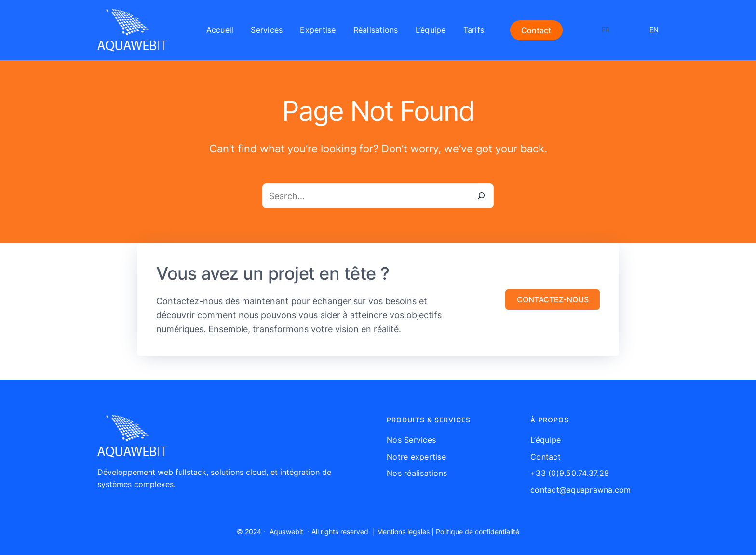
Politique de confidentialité (478, 532)
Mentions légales (403, 532)
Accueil (220, 30)
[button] (553, 299)
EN (654, 30)
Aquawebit (286, 532)
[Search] (481, 196)
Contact (536, 30)
